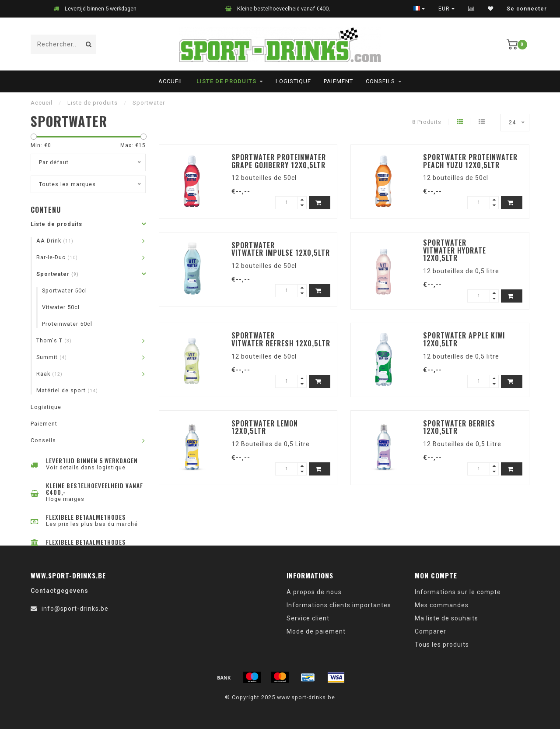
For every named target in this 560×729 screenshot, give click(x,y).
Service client (308, 618)
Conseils (380, 81)
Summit (52, 357)
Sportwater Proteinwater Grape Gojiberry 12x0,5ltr (279, 161)
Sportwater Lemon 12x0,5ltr (265, 427)
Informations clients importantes (339, 605)
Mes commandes (442, 605)
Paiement (338, 81)
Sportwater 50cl (65, 291)
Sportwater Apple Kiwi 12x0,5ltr (464, 339)
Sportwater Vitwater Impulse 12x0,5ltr (281, 249)
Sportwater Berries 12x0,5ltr (459, 427)
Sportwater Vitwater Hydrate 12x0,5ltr (455, 250)
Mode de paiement (316, 631)
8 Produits (427, 122)
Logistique (293, 81)
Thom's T (54, 340)
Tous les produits (442, 644)
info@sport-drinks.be (75, 609)
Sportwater (58, 274)
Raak (49, 374)
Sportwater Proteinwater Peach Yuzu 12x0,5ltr (470, 161)
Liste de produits (226, 81)
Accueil (171, 81)
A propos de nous (314, 592)
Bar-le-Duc (57, 257)
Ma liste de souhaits (446, 618)
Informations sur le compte (458, 592)
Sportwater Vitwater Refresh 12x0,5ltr (281, 339)
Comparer (430, 631)
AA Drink (55, 241)
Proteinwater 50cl (67, 324)
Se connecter (527, 9)
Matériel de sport (67, 390)
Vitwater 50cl (61, 307)
